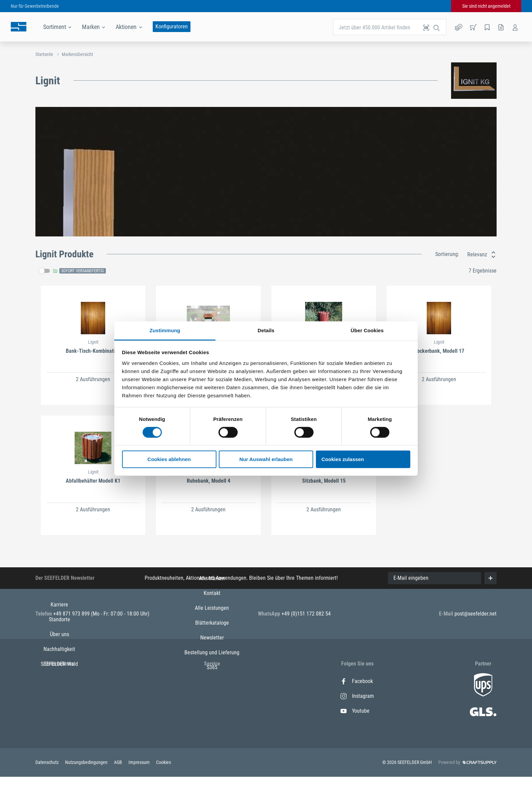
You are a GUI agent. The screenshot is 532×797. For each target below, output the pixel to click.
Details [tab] (266, 330)
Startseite (44, 54)
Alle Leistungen (212, 711)
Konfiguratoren (172, 26)
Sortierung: (447, 254)
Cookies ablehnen (169, 459)
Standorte (60, 696)
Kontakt (212, 696)
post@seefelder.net (476, 614)
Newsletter (212, 741)
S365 (212, 770)
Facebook (357, 681)
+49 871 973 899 (72, 614)
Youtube (355, 711)
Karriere (59, 681)
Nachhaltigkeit (59, 726)
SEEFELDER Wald (59, 741)
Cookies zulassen (343, 459)
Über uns (60, 711)
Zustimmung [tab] (165, 330)
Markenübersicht (77, 54)
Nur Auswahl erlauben (266, 459)
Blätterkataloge (212, 726)
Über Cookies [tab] (367, 330)
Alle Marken (212, 681)
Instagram (357, 696)
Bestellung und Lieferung (212, 755)
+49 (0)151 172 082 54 (306, 614)
